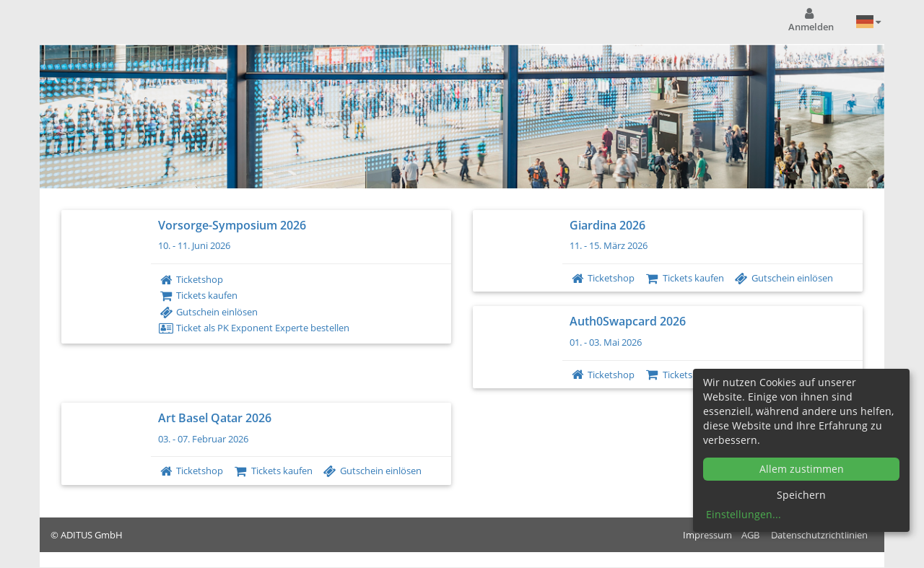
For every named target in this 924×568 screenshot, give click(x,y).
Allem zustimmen (802, 469)
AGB (750, 535)
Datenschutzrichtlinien (819, 535)
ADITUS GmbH (92, 535)
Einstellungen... (744, 514)
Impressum (707, 535)
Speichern (801, 495)
